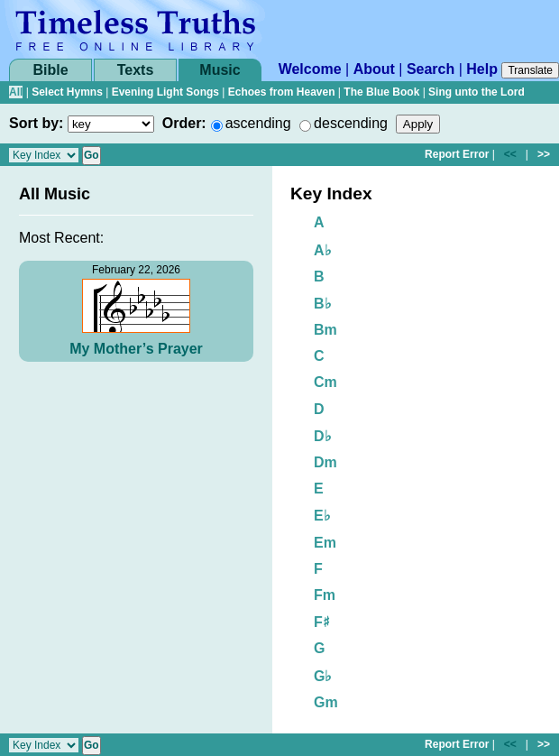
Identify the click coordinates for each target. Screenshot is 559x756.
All (16, 92)
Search (431, 69)
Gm (326, 702)
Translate (530, 70)
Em (325, 543)
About (374, 69)
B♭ (323, 304)
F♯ (322, 622)
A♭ (323, 250)
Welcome (310, 69)
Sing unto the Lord (477, 92)
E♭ (322, 516)
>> (544, 154)
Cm (325, 382)
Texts (136, 70)
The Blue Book (381, 92)
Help (482, 69)
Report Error (457, 154)
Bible (50, 70)
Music (220, 70)
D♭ (323, 436)
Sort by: (36, 123)
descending (351, 123)
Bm (325, 330)
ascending (258, 123)
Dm (325, 462)
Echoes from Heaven (282, 92)
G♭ (323, 676)
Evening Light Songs (165, 92)
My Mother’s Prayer (136, 349)
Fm (325, 595)
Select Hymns (67, 92)
